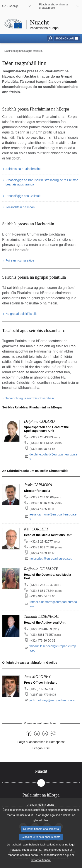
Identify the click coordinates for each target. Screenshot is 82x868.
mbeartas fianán (54, 863)
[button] (67, 38)
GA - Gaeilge (10, 6)
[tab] (41, 771)
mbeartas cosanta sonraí (23, 863)
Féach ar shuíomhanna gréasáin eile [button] (53, 6)
